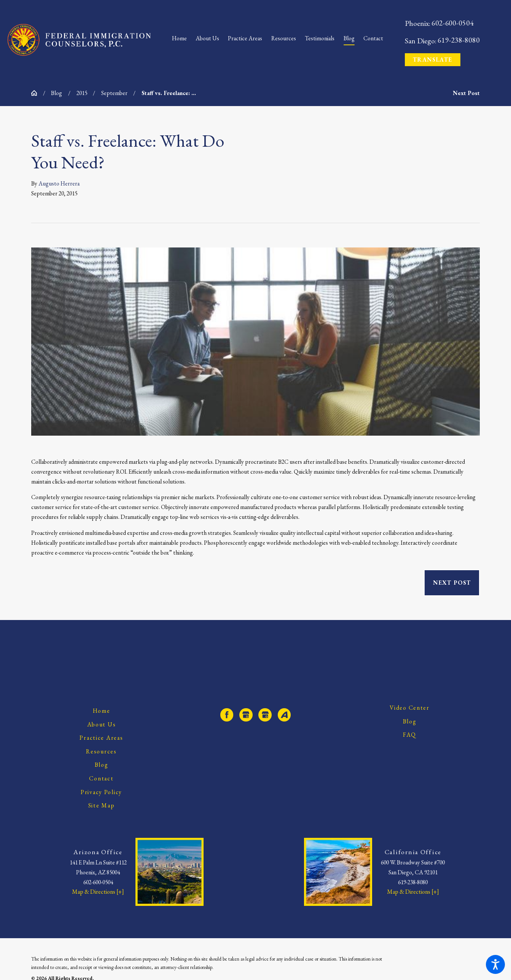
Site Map (102, 805)
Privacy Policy (101, 792)
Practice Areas (101, 738)
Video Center (410, 708)
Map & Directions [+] (98, 892)
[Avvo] (284, 715)
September (114, 93)
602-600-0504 (453, 23)
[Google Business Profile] (246, 715)
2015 (82, 93)
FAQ (410, 735)
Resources (101, 751)
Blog (57, 93)
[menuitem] (182, 40)
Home (102, 711)
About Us (102, 724)
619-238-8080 (459, 40)
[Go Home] (37, 93)
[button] (495, 964)
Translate (432, 59)
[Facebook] (227, 715)
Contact (101, 778)
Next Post (452, 583)
